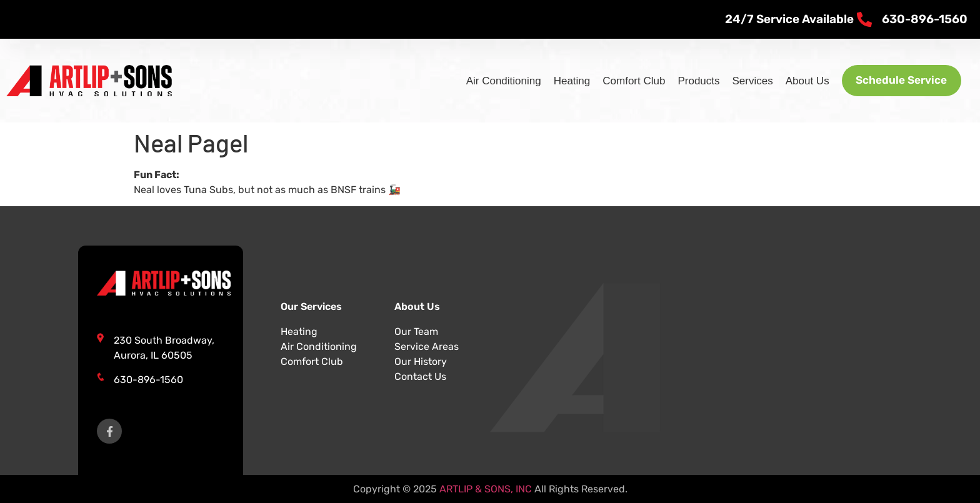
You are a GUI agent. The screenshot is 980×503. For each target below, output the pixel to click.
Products (690, 81)
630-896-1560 (148, 380)
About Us (799, 81)
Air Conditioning (495, 81)
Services (744, 81)
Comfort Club (626, 81)
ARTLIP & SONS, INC (486, 489)
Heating (563, 81)
